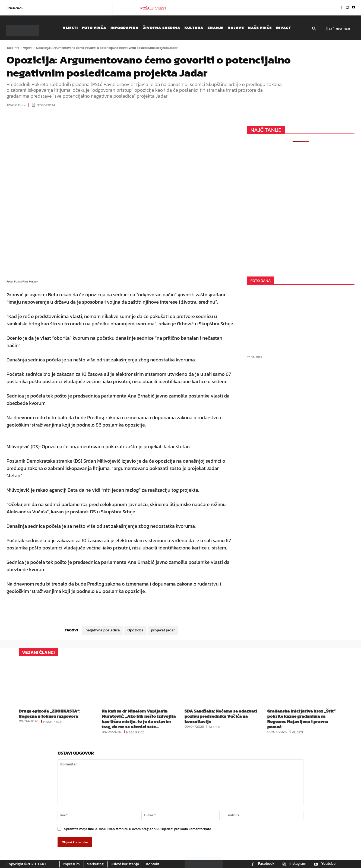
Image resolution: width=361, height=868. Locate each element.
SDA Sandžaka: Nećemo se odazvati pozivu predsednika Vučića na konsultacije (221, 716)
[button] (314, 29)
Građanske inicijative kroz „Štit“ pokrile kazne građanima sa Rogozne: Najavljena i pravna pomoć (302, 719)
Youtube (328, 864)
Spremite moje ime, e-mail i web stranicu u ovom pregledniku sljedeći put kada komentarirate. (138, 829)
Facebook (266, 864)
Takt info (13, 48)
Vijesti (28, 48)
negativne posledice (103, 630)
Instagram (298, 864)
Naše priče (52, 721)
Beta (22, 105)
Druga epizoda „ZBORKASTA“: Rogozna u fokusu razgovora (50, 713)
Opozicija (135, 630)
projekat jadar (163, 630)
